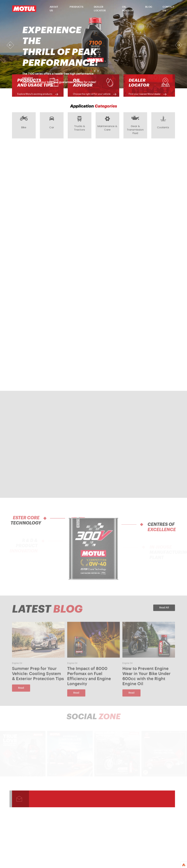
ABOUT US (54, 9)
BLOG (149, 7)
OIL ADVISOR (128, 9)
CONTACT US (168, 9)
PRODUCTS (76, 7)
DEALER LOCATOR (100, 9)
